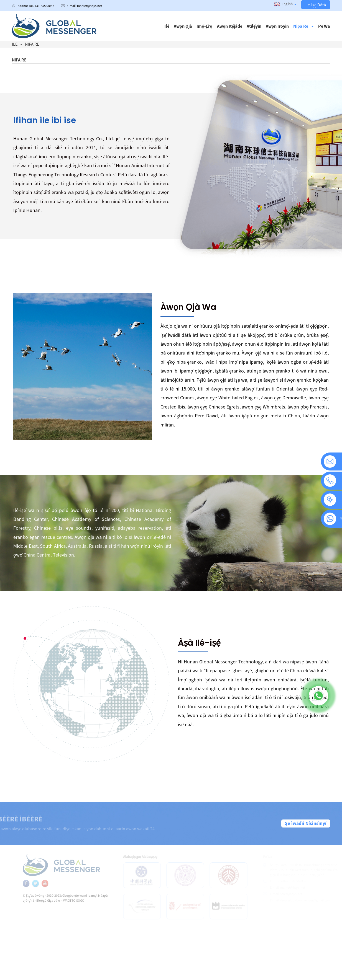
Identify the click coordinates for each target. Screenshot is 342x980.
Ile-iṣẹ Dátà (316, 5)
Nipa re (303, 26)
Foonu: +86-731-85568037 (36, 6)
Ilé (167, 26)
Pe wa (324, 26)
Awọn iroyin (277, 26)
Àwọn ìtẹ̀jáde (230, 26)
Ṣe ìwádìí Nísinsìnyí (306, 823)
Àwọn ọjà (183, 26)
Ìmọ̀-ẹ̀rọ (204, 26)
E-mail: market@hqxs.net (84, 6)
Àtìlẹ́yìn (254, 26)
